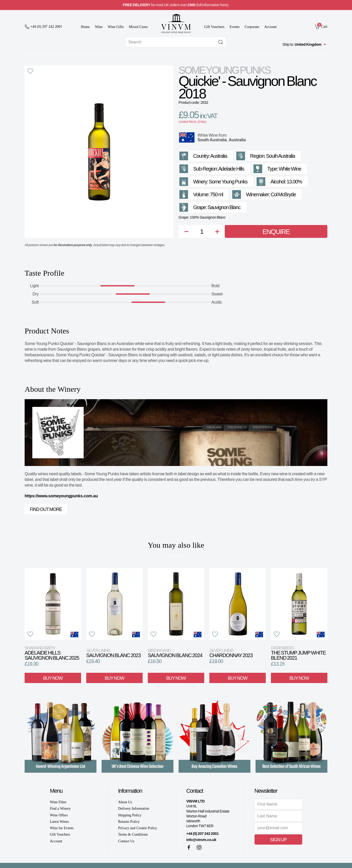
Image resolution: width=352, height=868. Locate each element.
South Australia (212, 140)
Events (235, 27)
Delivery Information (134, 809)
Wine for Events (62, 828)
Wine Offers (59, 815)
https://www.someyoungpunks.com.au (61, 496)
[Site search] (176, 42)
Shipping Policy (130, 815)
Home (85, 27)
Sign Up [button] (278, 840)
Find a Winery (60, 809)
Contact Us (126, 841)
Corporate (252, 27)
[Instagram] (199, 847)
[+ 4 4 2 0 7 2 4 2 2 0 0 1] (43, 27)
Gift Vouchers (214, 27)
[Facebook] (189, 847)
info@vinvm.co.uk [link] (201, 840)
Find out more (46, 509)
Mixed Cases (138, 27)
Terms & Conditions (133, 834)
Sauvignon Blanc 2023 (113, 653)
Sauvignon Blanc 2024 (175, 653)
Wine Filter (58, 802)
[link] (321, 26)
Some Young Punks (224, 70)
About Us (125, 802)
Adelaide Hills (231, 169)
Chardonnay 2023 (231, 653)
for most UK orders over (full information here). (176, 5)
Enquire (276, 232)
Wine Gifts (116, 27)
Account (270, 27)
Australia (237, 140)
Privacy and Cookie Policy (138, 828)
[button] (30, 71)
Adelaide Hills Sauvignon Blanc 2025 (52, 653)
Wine (99, 27)
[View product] (53, 604)
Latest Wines (59, 822)
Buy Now (53, 678)
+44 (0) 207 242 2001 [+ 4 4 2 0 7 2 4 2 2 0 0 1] (202, 834)
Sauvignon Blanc (224, 207)
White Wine (208, 135)
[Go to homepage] (176, 24)
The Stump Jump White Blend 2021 (298, 653)
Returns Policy (129, 822)
